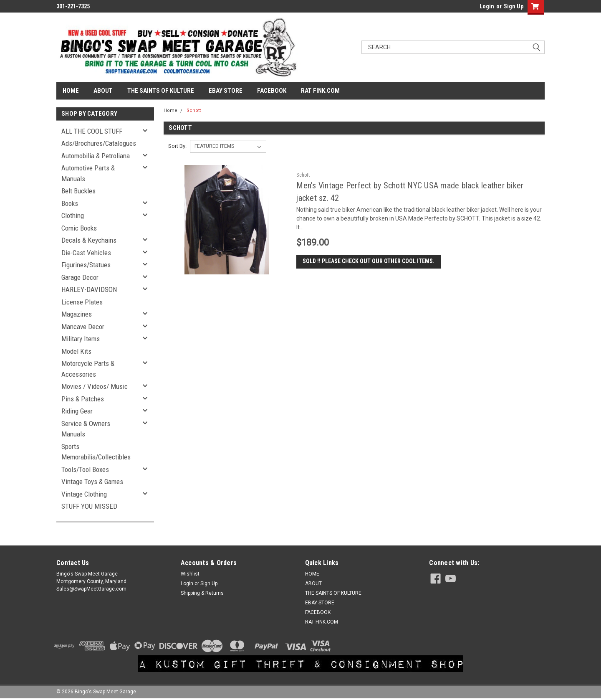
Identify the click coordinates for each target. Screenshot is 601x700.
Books (70, 203)
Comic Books (79, 228)
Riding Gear (77, 411)
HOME (71, 91)
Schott (194, 110)
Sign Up (514, 6)
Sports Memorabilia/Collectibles (96, 452)
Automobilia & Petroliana (96, 156)
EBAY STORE (226, 91)
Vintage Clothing (84, 494)
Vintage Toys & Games (92, 482)
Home (170, 110)
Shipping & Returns (202, 593)
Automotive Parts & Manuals (88, 173)
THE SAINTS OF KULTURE (161, 91)
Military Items (81, 339)
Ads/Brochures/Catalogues (99, 143)
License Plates (82, 302)
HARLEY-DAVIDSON (89, 289)
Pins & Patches (83, 399)
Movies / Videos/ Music (95, 386)
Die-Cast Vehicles (86, 253)
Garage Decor (80, 277)
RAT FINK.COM (320, 91)
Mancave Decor (83, 327)
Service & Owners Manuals (86, 429)
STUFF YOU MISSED (89, 506)
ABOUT (103, 91)
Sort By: (177, 146)
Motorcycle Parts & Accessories (88, 369)
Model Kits (76, 351)
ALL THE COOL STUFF (92, 131)
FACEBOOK (272, 91)
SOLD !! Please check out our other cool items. (369, 261)
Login (487, 6)
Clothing (73, 216)
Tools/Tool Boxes (85, 469)
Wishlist (190, 574)
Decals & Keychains (89, 240)
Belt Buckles (78, 191)
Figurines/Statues (86, 265)
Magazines (77, 314)
